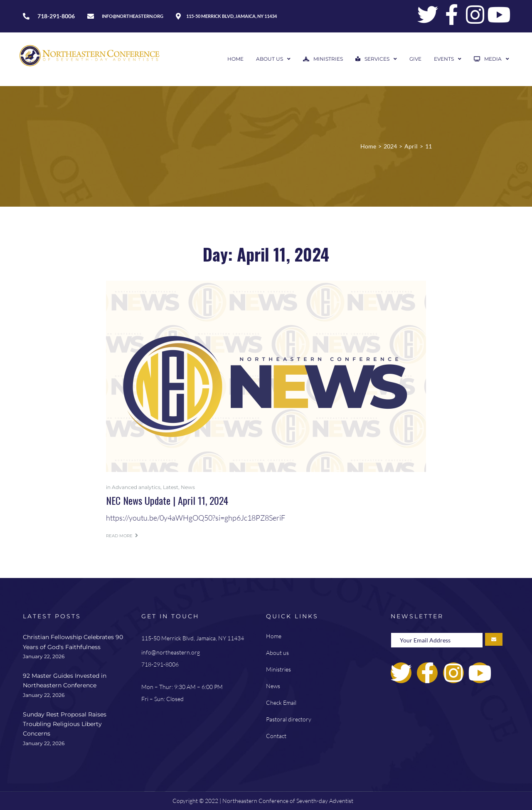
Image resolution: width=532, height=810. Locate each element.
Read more (122, 536)
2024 (390, 146)
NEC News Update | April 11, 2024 (167, 500)
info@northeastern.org (171, 652)
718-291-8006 (160, 664)
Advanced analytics (136, 487)
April (411, 146)
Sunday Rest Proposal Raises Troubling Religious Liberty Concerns (65, 724)
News (188, 487)
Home (368, 146)
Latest (171, 487)
